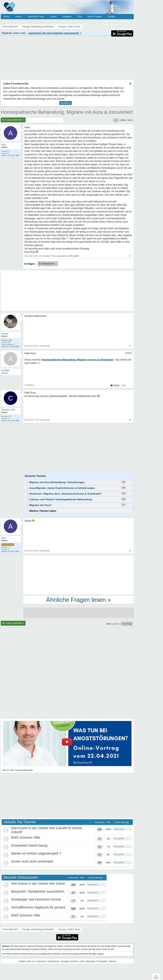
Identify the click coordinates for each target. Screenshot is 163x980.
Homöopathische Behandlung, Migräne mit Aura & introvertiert (67, 112)
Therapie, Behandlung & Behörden (38, 929)
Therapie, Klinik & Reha (69, 929)
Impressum (41, 961)
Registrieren (109, 22)
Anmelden (126, 22)
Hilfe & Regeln (95, 16)
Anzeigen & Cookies (69, 961)
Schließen (66, 103)
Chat (80, 16)
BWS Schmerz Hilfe (26, 837)
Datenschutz (53, 961)
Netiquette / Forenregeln (96, 961)
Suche (53, 16)
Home (7, 16)
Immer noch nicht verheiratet (32, 861)
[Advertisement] (78, 575)
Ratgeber (67, 16)
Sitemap (112, 961)
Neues (19, 16)
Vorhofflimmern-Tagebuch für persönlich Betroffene (48, 907)
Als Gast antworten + (13, 120)
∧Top (156, 977)
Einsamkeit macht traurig (29, 845)
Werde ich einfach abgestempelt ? (36, 853)
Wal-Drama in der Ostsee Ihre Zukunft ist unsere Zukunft (53, 883)
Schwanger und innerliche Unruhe (36, 899)
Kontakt (22, 961)
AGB (82, 961)
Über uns (31, 961)
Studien (112, 16)
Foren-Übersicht (10, 929)
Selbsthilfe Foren (36, 16)
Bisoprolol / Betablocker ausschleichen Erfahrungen (49, 891)
